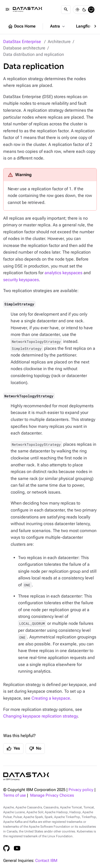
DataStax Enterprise (22, 42)
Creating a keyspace (51, 698)
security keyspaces (21, 280)
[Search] (66, 10)
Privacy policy (81, 790)
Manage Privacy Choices (52, 795)
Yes (13, 749)
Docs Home (22, 26)
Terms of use (15, 795)
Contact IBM (46, 861)
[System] (91, 10)
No (35, 749)
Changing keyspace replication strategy (40, 716)
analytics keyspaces (63, 273)
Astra (58, 26)
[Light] (77, 10)
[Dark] (84, 10)
